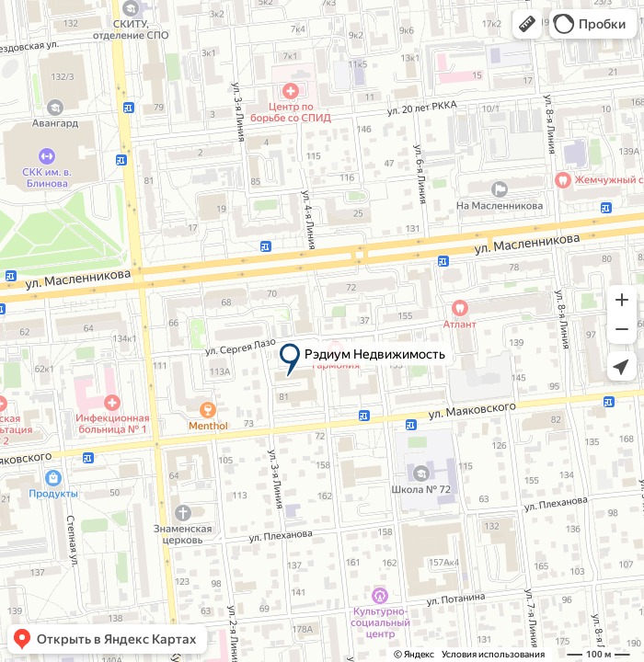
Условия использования (493, 654)
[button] (527, 24)
